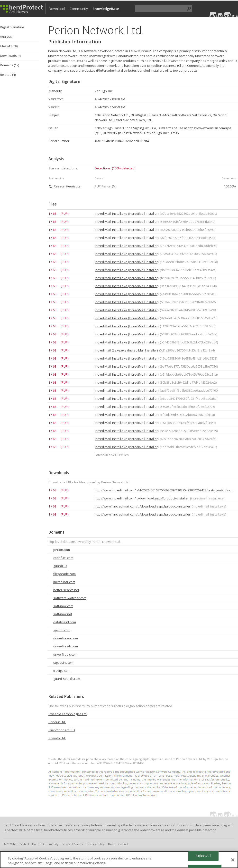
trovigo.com (62, 671)
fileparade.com (64, 574)
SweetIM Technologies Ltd (68, 714)
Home (36, 844)
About (111, 844)
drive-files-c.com (65, 654)
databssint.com (65, 622)
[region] (119, 860)
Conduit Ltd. (57, 722)
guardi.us (60, 566)
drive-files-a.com (66, 638)
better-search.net (66, 590)
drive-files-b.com (66, 646)
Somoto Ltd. (57, 738)
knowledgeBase (106, 9)
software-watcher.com (70, 598)
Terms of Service (73, 844)
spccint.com (62, 630)
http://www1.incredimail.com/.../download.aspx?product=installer (142, 506)
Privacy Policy (96, 844)
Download (57, 9)
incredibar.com (64, 582)
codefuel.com (63, 558)
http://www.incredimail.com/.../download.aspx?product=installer (142, 498)
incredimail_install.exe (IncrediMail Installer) (127, 246)
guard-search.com (67, 679)
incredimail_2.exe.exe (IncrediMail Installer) (126, 350)
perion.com (62, 550)
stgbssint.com (63, 663)
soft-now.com (63, 606)
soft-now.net (63, 614)
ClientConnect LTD (62, 730)
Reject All (203, 856)
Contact (123, 844)
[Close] (233, 860)
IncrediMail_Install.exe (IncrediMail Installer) (127, 214)
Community (79, 9)
